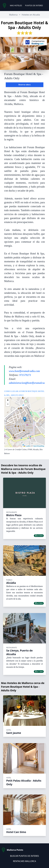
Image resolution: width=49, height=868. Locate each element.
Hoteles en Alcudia (31, 15)
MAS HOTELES (16, 5)
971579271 (25, 375)
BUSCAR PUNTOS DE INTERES (24, 856)
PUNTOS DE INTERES (34, 5)
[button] (25, 419)
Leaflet (27, 446)
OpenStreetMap (39, 446)
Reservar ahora (24, 85)
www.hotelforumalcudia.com (24, 371)
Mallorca (13, 15)
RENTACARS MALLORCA (25, 861)
